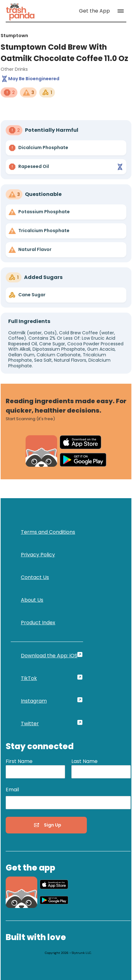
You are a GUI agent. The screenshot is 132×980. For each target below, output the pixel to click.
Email (12, 790)
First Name (19, 761)
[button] (122, 11)
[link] (20, 11)
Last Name (84, 761)
